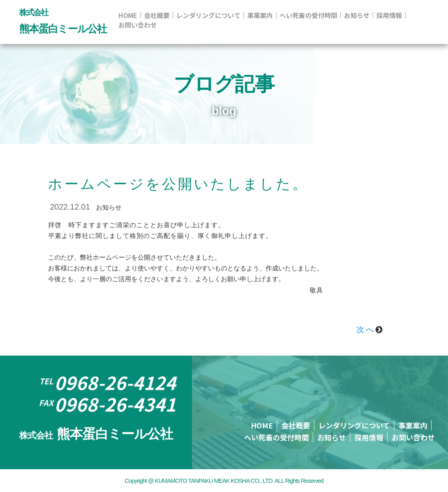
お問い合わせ (138, 25)
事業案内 (260, 15)
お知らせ (357, 15)
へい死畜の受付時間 (308, 15)
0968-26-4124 (108, 382)
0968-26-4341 (107, 404)
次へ (370, 330)
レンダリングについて (208, 15)
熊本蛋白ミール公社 (96, 434)
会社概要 (157, 15)
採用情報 (389, 15)
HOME (128, 15)
